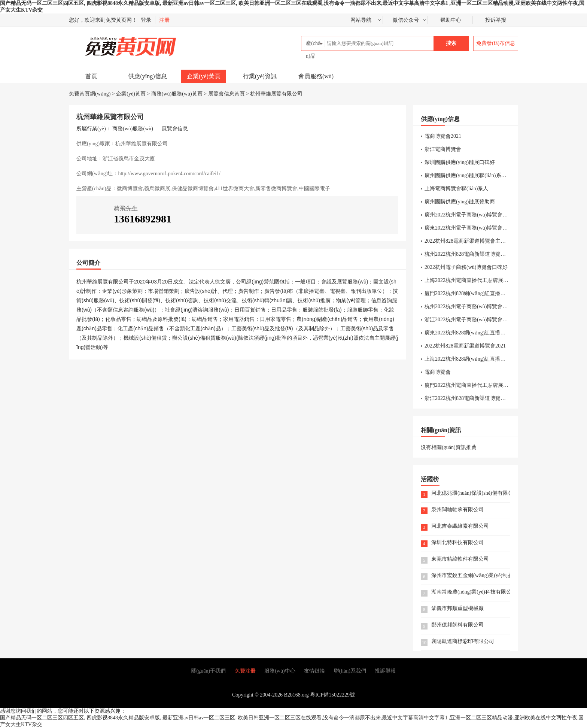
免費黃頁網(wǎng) (114, 43)
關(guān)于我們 (209, 671)
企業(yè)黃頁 (204, 76)
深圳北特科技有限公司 (457, 543)
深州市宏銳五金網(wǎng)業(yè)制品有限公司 (471, 576)
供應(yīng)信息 (147, 76)
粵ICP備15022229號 (332, 695)
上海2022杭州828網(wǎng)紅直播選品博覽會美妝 (481, 359)
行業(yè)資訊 (260, 76)
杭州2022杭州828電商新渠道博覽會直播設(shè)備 (481, 254)
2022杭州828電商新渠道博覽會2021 (465, 346)
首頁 (91, 76)
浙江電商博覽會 (443, 149)
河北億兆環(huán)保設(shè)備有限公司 (471, 493)
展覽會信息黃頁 (226, 94)
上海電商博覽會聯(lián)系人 (456, 189)
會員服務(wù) (316, 76)
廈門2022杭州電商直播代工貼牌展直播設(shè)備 (480, 385)
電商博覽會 (438, 372)
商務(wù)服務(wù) (133, 129)
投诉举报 (496, 20)
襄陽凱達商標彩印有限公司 (463, 642)
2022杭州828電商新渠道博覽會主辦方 (468, 241)
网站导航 (361, 20)
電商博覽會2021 (443, 136)
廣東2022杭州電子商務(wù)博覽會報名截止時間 (479, 228)
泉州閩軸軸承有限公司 (457, 510)
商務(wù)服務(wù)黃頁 (177, 94)
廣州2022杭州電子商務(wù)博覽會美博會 (471, 215)
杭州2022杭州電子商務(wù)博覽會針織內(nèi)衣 (479, 307)
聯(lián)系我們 (350, 671)
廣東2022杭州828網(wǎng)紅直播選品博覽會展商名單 (486, 333)
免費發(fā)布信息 (496, 43)
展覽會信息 (175, 129)
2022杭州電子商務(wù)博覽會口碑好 (466, 267)
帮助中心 (451, 20)
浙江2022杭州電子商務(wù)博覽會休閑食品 (474, 320)
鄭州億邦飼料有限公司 (457, 625)
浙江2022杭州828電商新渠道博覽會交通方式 (476, 398)
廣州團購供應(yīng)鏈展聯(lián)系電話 (468, 175)
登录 (146, 20)
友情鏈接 (314, 671)
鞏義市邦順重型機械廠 (457, 609)
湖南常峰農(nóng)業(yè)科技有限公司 (471, 592)
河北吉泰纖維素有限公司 (460, 526)
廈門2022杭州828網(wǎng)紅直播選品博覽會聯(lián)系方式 (492, 293)
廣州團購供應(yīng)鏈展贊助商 (460, 202)
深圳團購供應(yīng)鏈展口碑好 (460, 162)
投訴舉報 (385, 671)
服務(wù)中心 (280, 671)
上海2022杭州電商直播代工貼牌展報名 (469, 280)
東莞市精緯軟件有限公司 (460, 559)
